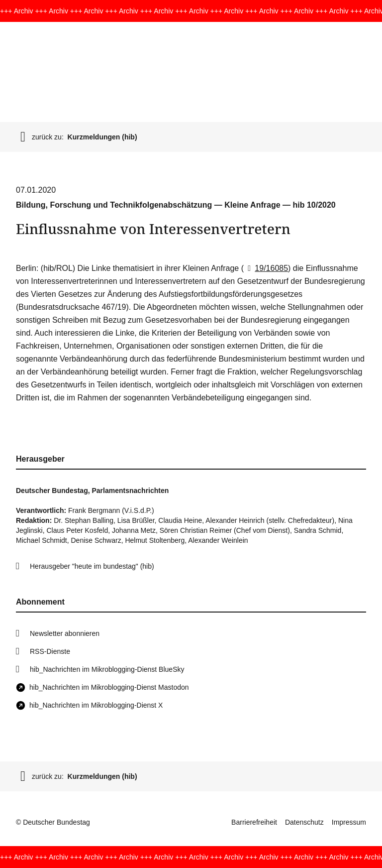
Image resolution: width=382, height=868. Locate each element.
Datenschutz (304, 822)
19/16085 (266, 268)
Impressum (349, 822)
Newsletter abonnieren (65, 633)
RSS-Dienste (50, 651)
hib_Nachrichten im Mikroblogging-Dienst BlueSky (107, 669)
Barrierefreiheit (254, 822)
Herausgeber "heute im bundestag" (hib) (92, 566)
